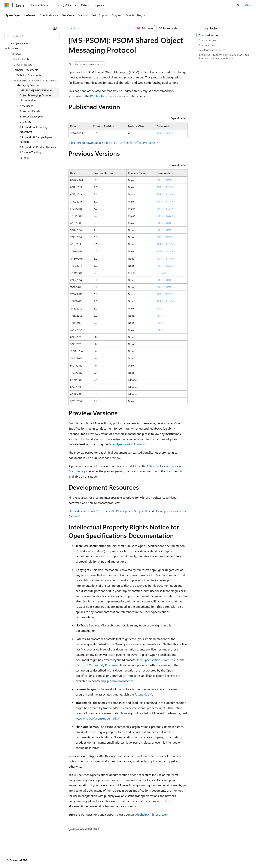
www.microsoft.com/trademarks (97, 718)
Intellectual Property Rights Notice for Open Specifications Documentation (224, 56)
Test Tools (106, 511)
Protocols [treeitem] (16, 54)
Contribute (67, 857)
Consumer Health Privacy (108, 857)
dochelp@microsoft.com (152, 814)
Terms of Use (137, 857)
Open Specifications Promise (154, 660)
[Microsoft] (7, 5)
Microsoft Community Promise (96, 665)
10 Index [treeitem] (24, 158)
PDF (159, 133)
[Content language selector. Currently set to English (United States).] (22, 848)
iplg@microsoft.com (120, 681)
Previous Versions (208, 40)
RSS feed (96, 96)
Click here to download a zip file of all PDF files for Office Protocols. (112, 143)
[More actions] (184, 28)
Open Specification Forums (126, 444)
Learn (72, 28)
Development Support (130, 511)
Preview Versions (208, 45)
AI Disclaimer (12, 857)
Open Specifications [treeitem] (19, 43)
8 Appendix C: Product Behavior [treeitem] (38, 147)
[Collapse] (55, 28)
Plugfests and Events (82, 511)
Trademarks (156, 857)
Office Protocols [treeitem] (23, 64)
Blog (51, 857)
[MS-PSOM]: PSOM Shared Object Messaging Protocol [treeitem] (36, 93)
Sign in (248, 5)
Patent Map (142, 694)
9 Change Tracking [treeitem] (30, 152)
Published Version (209, 35)
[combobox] (32, 36)
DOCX (169, 133)
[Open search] (238, 5)
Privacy (82, 857)
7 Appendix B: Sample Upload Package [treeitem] (37, 139)
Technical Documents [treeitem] (29, 75)
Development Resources (212, 50)
